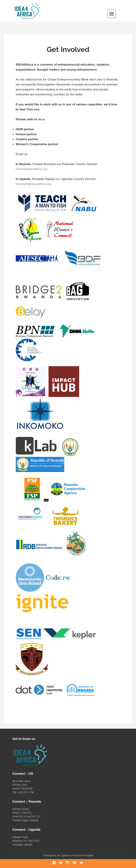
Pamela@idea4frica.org (32, 169)
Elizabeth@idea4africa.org (33, 184)
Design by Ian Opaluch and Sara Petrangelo (69, 855)
